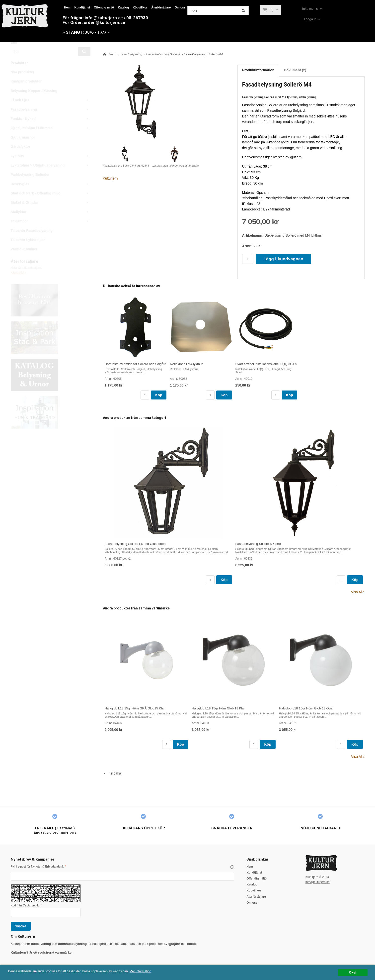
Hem (67, 7)
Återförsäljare (161, 7)
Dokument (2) (295, 70)
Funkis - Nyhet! (51, 130)
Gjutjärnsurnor (23, 149)
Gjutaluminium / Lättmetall (51, 139)
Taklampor (51, 232)
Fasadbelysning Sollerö (163, 54)
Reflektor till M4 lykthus (187, 364)
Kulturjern (110, 178)
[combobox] (313, 9)
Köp (159, 395)
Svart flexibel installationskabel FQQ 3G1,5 (266, 364)
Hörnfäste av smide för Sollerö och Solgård (136, 364)
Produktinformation (258, 70)
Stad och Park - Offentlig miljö (51, 204)
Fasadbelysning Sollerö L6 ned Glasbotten (135, 544)
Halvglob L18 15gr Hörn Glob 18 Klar (218, 708)
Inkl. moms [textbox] (310, 9)
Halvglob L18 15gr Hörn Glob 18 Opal (306, 708)
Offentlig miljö (104, 7)
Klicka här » (19, 284)
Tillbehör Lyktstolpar (28, 251)
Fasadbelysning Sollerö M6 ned (258, 544)
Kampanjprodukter (26, 93)
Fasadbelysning (51, 121)
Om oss (180, 7)
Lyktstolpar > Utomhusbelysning (51, 177)
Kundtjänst (82, 7)
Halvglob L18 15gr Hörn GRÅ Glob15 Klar (135, 708)
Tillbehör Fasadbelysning (32, 242)
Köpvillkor (140, 7)
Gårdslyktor (21, 158)
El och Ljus (51, 111)
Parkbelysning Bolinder (30, 186)
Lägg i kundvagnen (284, 259)
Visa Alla (358, 592)
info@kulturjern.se (318, 882)
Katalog (123, 7)
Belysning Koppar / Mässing (34, 102)
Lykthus (51, 167)
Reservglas (51, 195)
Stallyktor (51, 223)
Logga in (310, 19)
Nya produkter (23, 83)
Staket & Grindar (51, 214)
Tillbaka (112, 773)
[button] (232, 867)
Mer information (151, 971)
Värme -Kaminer (24, 260)
